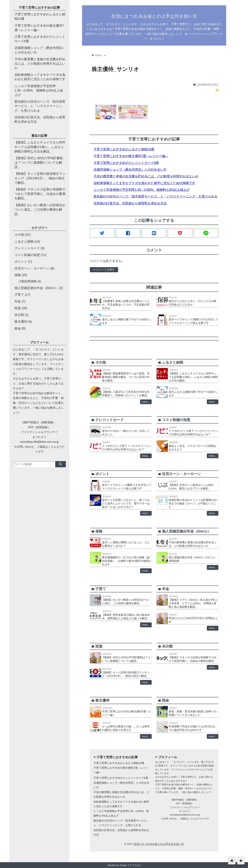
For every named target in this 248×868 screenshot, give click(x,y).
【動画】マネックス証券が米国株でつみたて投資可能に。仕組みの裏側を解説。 (40, 194)
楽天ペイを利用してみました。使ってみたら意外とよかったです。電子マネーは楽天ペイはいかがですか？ (126, 503)
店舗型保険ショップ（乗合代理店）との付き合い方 (130, 170)
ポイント (21, 262)
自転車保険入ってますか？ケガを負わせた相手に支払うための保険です (144, 183)
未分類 (19, 315)
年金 (18, 301)
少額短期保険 (28, 281)
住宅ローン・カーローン (32, 268)
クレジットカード (27, 248)
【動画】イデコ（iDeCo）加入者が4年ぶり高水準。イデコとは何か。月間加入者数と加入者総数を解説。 (193, 603)
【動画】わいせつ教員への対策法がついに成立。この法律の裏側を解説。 (40, 210)
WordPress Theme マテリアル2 (124, 865)
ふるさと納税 (24, 242)
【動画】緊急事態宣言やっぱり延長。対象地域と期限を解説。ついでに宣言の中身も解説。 (126, 377)
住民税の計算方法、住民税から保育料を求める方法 (130, 203)
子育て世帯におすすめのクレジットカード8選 (126, 163)
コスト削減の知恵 (27, 255)
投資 (18, 308)
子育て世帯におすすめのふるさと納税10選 (124, 149)
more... (146, 402)
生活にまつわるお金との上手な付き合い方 (154, 16)
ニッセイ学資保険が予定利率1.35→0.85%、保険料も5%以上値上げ (142, 190)
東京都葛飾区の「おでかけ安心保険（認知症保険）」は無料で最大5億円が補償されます (127, 561)
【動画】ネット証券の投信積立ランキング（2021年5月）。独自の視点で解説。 (40, 178)
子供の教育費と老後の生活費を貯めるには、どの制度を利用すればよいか (146, 176)
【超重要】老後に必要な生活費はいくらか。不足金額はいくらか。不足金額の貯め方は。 (126, 304)
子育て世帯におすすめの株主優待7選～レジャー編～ (131, 156)
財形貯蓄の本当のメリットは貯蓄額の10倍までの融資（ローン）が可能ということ (193, 503)
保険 (18, 275)
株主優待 (21, 322)
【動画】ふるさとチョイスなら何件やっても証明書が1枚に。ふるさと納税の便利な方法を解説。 (193, 377)
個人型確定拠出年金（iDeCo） (36, 288)
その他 (19, 235)
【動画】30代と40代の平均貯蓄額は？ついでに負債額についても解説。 (39, 163)
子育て (19, 295)
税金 (18, 328)
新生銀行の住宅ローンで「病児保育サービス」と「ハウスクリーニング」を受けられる (156, 196)
